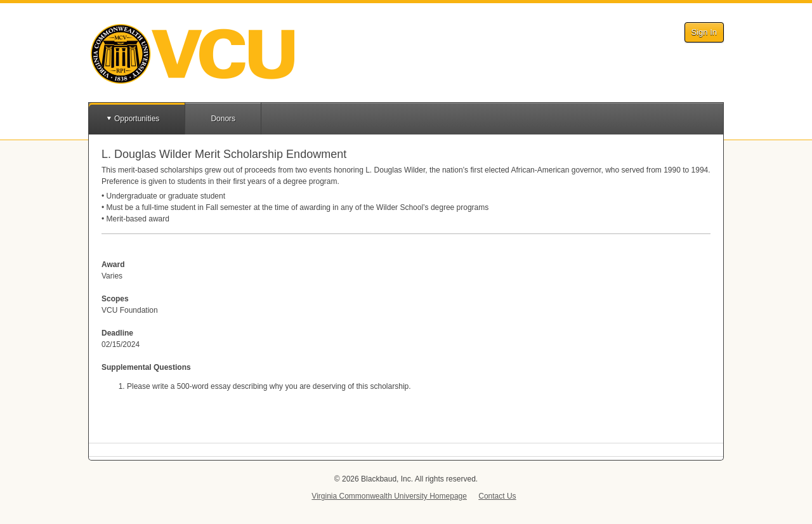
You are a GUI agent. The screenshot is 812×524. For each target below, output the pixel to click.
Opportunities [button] (137, 119)
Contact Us (497, 496)
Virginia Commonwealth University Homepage (389, 496)
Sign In (704, 32)
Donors (223, 119)
